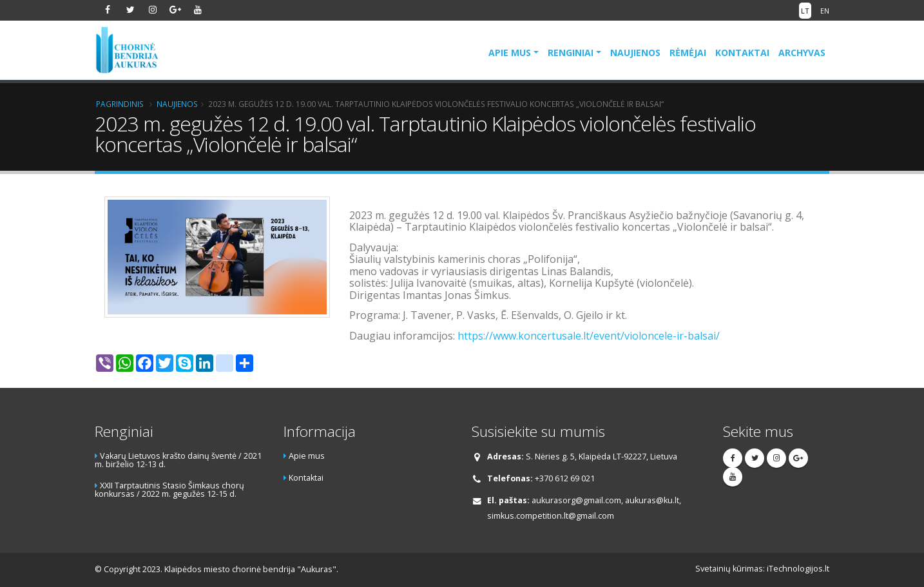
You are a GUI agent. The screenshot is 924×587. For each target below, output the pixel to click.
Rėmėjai (688, 53)
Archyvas (802, 53)
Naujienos (635, 53)
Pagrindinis (120, 104)
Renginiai (571, 53)
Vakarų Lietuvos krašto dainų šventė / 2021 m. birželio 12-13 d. (178, 460)
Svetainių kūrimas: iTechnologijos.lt (762, 569)
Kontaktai (742, 53)
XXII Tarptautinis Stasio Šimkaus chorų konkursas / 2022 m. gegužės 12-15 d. (169, 490)
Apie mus (510, 53)
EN (825, 11)
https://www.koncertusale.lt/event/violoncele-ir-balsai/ (589, 336)
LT (805, 11)
